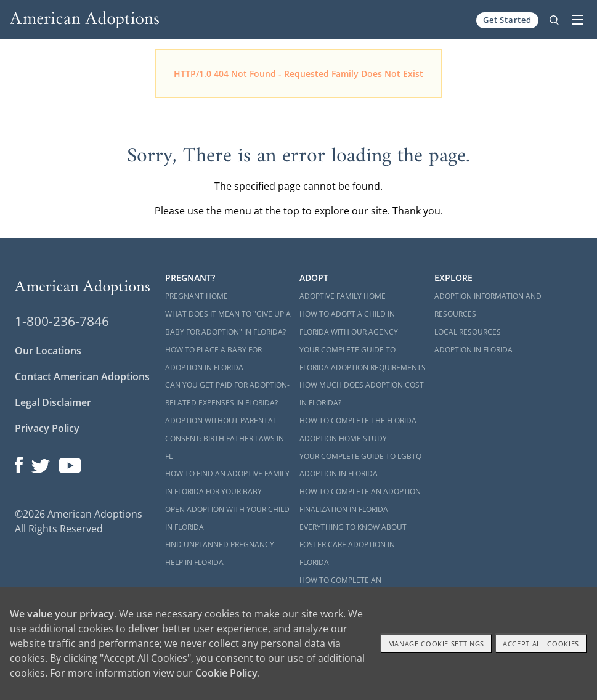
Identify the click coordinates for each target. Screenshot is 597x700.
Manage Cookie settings (437, 644)
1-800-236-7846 (62, 321)
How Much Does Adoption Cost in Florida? (362, 394)
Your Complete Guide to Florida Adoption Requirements (363, 359)
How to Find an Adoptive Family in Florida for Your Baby (227, 482)
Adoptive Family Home (343, 296)
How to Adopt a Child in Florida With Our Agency (349, 323)
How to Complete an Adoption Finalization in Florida (360, 500)
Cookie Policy (226, 673)
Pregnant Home (197, 296)
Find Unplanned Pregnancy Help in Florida (220, 553)
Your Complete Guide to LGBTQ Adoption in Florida (360, 465)
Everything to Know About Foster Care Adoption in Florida (353, 545)
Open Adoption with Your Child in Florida (227, 518)
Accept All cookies (541, 644)
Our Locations (48, 351)
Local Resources (468, 332)
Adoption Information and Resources (488, 305)
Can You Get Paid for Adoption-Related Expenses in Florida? (227, 394)
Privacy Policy (47, 428)
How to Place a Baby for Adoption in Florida (213, 359)
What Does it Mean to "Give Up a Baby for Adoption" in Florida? (228, 323)
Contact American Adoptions (82, 376)
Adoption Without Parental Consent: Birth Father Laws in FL (225, 438)
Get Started (507, 20)
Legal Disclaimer (53, 402)
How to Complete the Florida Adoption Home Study (358, 429)
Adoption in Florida (473, 350)
